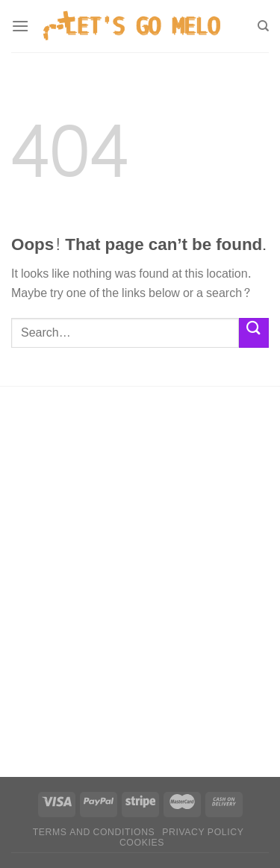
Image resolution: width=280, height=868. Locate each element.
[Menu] (20, 26)
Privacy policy (203, 832)
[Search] (263, 26)
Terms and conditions (94, 832)
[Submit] (254, 332)
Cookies (142, 843)
